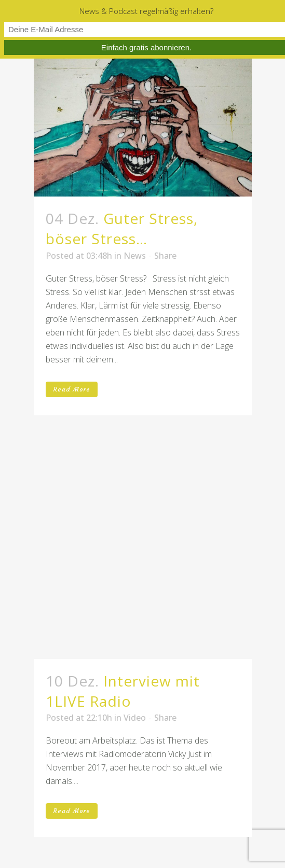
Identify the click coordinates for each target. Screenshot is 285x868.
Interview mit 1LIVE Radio (123, 691)
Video (135, 718)
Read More (72, 389)
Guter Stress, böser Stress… (122, 228)
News (135, 256)
